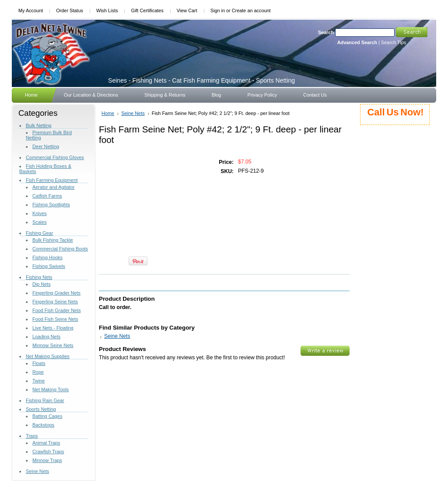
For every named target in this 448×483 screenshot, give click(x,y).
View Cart (187, 10)
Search (326, 32)
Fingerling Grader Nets (56, 293)
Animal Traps (46, 443)
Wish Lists (107, 10)
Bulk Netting (39, 125)
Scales (40, 222)
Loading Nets (46, 337)
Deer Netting (46, 146)
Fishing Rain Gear (45, 400)
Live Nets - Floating (53, 328)
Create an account (251, 10)
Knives (40, 213)
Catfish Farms (47, 196)
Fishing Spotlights (51, 205)
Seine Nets (37, 471)
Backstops (43, 425)
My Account (31, 10)
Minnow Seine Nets (53, 345)
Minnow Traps (47, 460)
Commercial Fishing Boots (60, 249)
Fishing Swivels (49, 266)
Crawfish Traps (48, 452)
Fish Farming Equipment (52, 180)
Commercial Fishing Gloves (55, 157)
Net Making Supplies (48, 356)
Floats (39, 363)
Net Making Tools (51, 389)
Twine (38, 381)
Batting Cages (47, 416)
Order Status (70, 10)
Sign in (218, 10)
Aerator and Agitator (54, 187)
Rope (38, 372)
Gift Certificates (147, 10)
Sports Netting (41, 409)
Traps (32, 436)
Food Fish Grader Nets (57, 310)
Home (108, 113)
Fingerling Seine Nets (55, 302)
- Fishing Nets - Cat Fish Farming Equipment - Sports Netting (201, 80)
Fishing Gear (39, 233)
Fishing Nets (39, 277)
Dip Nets (42, 284)
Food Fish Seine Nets (55, 319)
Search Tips (394, 42)
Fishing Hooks (47, 257)
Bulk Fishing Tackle (53, 240)
